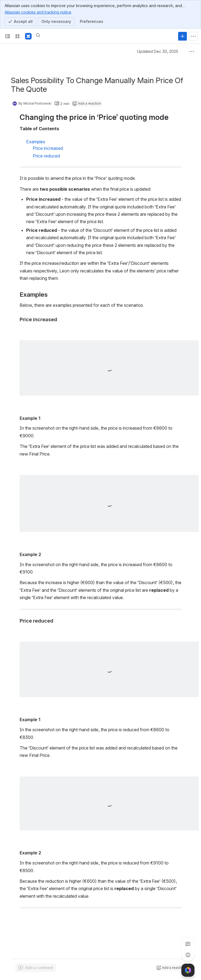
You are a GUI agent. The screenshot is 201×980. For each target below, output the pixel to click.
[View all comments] (188, 944)
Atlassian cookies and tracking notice (38, 12)
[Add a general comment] (36, 968)
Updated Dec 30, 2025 (158, 51)
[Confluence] (28, 36)
